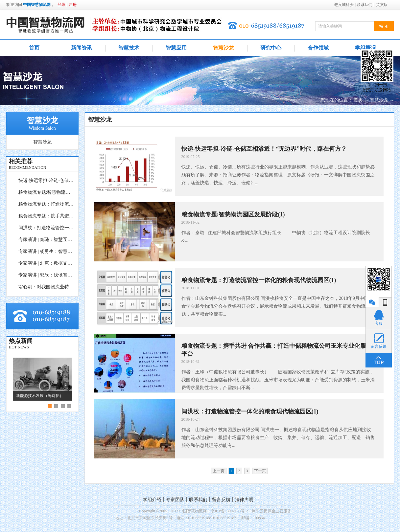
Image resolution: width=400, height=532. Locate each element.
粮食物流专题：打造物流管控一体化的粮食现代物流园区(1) (46, 204)
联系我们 (198, 500)
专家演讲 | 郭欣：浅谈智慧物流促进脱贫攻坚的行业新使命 (46, 275)
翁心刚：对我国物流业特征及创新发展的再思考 (46, 287)
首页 (34, 48)
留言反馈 (221, 500)
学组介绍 (152, 500)
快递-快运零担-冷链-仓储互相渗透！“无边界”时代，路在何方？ (46, 180)
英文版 (382, 5)
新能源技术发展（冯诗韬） (40, 396)
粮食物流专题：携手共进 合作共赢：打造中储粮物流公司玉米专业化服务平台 (46, 216)
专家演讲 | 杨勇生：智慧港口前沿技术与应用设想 (46, 251)
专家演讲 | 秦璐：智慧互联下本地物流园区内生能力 (46, 240)
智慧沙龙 (379, 100)
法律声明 (244, 500)
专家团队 (175, 500)
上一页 (219, 471)
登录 (61, 5)
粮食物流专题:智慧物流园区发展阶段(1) (46, 192)
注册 (73, 5)
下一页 (260, 471)
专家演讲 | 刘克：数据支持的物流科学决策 (46, 263)
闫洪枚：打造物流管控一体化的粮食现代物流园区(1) (46, 228)
